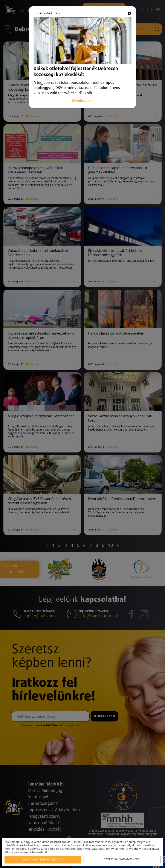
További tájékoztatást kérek (122, 860)
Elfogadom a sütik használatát (43, 860)
